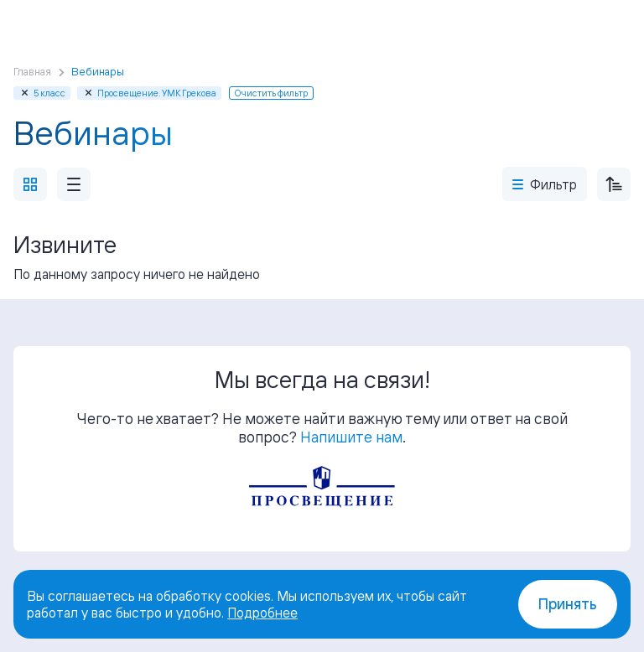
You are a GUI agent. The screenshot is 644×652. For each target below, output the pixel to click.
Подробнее (262, 613)
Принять (568, 604)
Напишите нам (351, 437)
